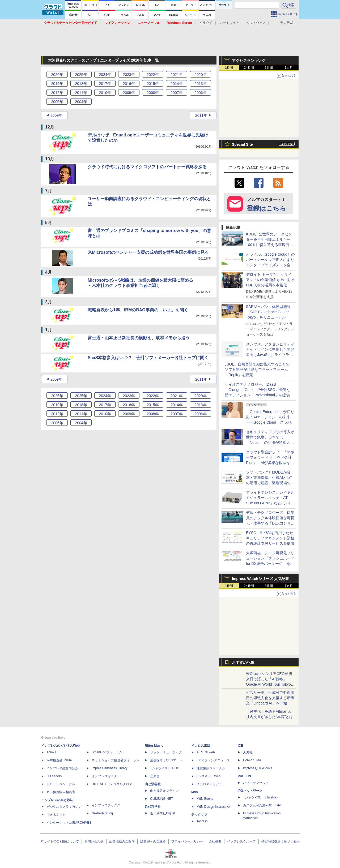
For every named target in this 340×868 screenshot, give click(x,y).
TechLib (202, 821)
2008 (153, 93)
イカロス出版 (201, 746)
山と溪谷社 (153, 784)
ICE (240, 746)
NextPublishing (102, 813)
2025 (81, 75)
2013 (200, 84)
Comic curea (252, 760)
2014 (177, 84)
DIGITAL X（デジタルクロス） (114, 784)
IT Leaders (54, 776)
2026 (57, 75)
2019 (57, 84)
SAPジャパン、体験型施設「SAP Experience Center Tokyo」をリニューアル (268, 312)
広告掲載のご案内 (122, 841)
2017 (105, 84)
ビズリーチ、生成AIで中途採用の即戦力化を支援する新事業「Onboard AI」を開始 (270, 698)
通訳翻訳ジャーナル (211, 768)
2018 (81, 84)
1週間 (269, 68)
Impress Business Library (110, 768)
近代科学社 (153, 807)
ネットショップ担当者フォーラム (116, 760)
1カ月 (289, 68)
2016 (129, 84)
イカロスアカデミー (211, 784)
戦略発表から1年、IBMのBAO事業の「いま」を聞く (138, 310)
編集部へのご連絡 (153, 841)
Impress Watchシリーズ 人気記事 (260, 579)
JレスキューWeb (209, 776)
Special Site (242, 144)
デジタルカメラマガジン (64, 807)
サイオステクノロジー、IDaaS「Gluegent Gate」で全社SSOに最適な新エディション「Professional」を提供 (258, 390)
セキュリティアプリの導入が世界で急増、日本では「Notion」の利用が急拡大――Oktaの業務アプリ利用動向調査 (270, 442)
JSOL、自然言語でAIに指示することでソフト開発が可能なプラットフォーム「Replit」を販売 (257, 369)
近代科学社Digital (162, 813)
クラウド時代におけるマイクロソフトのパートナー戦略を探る (147, 167)
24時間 (249, 68)
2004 (81, 102)
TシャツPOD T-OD (165, 768)
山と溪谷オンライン (164, 791)
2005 (57, 102)
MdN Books (205, 799)
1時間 (229, 68)
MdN (195, 792)
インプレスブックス (106, 805)
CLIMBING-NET (161, 799)
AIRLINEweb (206, 752)
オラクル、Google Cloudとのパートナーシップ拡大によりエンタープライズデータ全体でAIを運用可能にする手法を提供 (270, 265)
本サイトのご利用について (60, 841)
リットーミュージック (166, 752)
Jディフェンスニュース (213, 760)
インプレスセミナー (106, 776)
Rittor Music (154, 746)
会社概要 (215, 841)
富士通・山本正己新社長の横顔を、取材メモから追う (139, 338)
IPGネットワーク (250, 791)
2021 (177, 75)
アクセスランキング (249, 61)
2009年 (56, 115)
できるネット (56, 815)
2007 (177, 93)
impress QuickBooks (258, 768)
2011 (81, 93)
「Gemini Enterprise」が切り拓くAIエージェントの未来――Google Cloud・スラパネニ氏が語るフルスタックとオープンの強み (270, 422)
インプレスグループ (241, 841)
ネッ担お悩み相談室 (61, 792)
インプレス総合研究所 (62, 768)
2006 (200, 93)
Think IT (52, 752)
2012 (57, 93)
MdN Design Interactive (213, 807)
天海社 (248, 752)
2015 (153, 84)
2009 (129, 93)
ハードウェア (229, 23)
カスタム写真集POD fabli (262, 805)
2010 (105, 93)
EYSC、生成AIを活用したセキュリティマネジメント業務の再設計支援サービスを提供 (270, 538)
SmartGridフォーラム (107, 752)
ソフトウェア (256, 23)
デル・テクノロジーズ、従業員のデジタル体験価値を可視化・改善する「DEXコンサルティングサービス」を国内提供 (270, 523)
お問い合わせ (94, 841)
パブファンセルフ (256, 783)
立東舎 (155, 776)
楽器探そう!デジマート (166, 760)
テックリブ (199, 815)
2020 (200, 75)
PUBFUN (244, 776)
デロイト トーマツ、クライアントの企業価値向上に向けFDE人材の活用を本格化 (270, 280)
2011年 (201, 115)
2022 (153, 75)
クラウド (206, 23)
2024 (105, 75)
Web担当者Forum (59, 760)
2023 (129, 75)
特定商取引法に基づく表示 (280, 841)
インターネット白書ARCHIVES (69, 823)
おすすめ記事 (243, 663)
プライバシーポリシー (187, 841)
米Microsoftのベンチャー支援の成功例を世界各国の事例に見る (148, 252)
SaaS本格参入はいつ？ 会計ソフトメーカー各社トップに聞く (148, 358)
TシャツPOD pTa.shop (260, 797)
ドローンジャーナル (61, 784)
